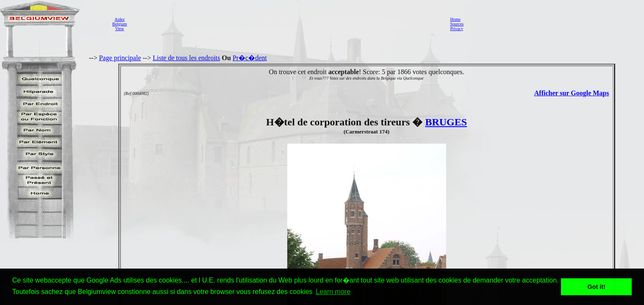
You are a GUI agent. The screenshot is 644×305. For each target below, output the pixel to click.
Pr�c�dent (250, 58)
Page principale (120, 58)
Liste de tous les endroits (186, 58)
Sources (457, 24)
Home (455, 19)
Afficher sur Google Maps (572, 93)
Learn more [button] (333, 292)
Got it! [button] (597, 287)
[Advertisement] (286, 24)
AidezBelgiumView (119, 24)
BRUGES (446, 122)
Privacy (457, 29)
